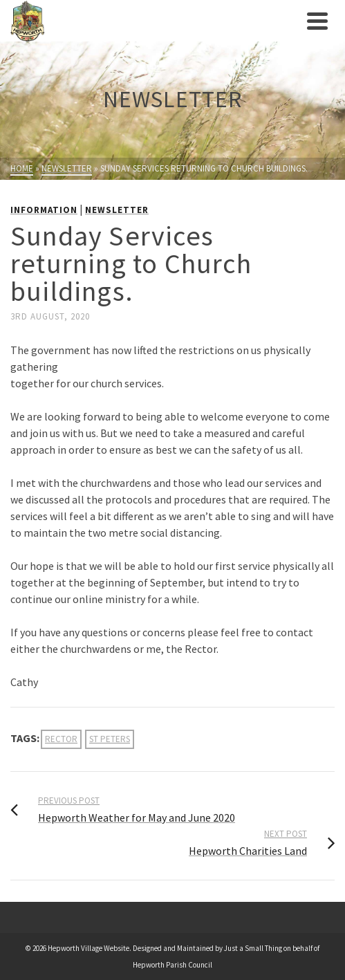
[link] (155, 21)
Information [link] (44, 210)
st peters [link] (110, 739)
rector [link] (61, 739)
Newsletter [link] (117, 210)
